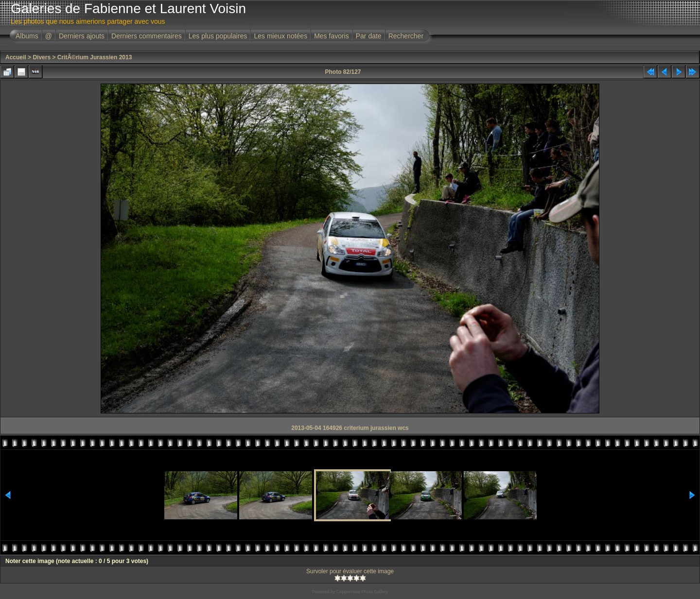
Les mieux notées (280, 36)
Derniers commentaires (147, 36)
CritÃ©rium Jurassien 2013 (95, 57)
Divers (42, 57)
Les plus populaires (218, 36)
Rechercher (406, 36)
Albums (27, 36)
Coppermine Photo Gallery (362, 592)
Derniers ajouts (82, 36)
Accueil (16, 57)
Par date (369, 36)
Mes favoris (332, 36)
